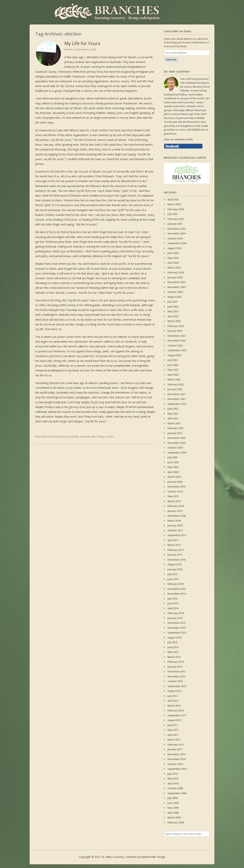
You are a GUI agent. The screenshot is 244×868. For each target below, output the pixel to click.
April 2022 (173, 375)
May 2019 (173, 496)
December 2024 (177, 229)
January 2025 (175, 224)
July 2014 (173, 599)
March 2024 (174, 268)
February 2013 (176, 662)
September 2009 (177, 793)
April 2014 (173, 608)
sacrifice (109, 437)
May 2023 (173, 311)
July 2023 (173, 302)
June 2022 (173, 365)
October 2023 (175, 292)
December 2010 (177, 754)
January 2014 (175, 618)
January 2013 (175, 667)
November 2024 (177, 233)
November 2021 (177, 399)
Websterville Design (153, 857)
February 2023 (176, 326)
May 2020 (173, 467)
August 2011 (175, 720)
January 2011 (175, 749)
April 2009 (173, 813)
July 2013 (173, 642)
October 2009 (175, 788)
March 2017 (174, 545)
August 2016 (175, 564)
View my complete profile (178, 139)
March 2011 (174, 740)
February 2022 (176, 384)
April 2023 (173, 316)
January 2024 (175, 277)
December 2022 (177, 336)
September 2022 (177, 350)
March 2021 (174, 423)
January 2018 (175, 525)
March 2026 (174, 204)
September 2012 (177, 686)
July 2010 (173, 774)
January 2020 (175, 482)
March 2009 (174, 817)
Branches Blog (57, 437)
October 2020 (175, 448)
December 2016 (177, 560)
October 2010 (175, 764)
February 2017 (176, 550)
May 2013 (173, 652)
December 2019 (177, 486)
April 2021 (173, 418)
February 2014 (176, 613)
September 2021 (177, 404)
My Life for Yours (82, 43)
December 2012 (177, 671)
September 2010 (177, 769)
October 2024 (175, 238)
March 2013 (174, 657)
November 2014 (177, 594)
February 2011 (176, 745)
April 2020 (173, 472)
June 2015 (173, 579)
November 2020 (177, 443)
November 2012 (177, 676)
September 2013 (177, 632)
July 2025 (173, 214)
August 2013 (175, 637)
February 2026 (176, 209)
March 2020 (174, 477)
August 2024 (175, 248)
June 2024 (173, 253)
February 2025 (176, 219)
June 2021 (173, 409)
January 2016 (175, 569)
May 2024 (173, 258)
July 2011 (173, 725)
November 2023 (177, 287)
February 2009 (176, 822)
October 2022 (175, 345)
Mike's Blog (98, 437)
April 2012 (173, 701)
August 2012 (175, 691)
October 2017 (175, 530)
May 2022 (173, 370)
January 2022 (175, 389)
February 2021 (176, 428)
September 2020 (177, 453)
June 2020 (173, 462)
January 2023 (175, 331)
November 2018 (177, 516)
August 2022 (175, 355)
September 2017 (177, 535)
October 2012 (175, 681)
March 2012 (174, 706)
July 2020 (173, 457)
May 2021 (173, 414)
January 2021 (175, 433)
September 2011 (177, 715)
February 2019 (176, 506)
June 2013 (173, 647)
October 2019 (175, 491)
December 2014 (177, 589)
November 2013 (177, 628)
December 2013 (177, 623)
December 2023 (177, 282)
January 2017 (175, 555)
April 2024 (173, 263)
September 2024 (177, 243)
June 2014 (173, 603)
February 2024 (176, 272)
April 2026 (173, 199)
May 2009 (173, 808)
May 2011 (173, 730)
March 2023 (174, 321)
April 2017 (173, 540)
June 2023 (173, 307)
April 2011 (173, 735)
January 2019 (175, 511)
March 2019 (174, 501)
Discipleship (72, 437)
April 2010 (173, 783)
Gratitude (85, 437)
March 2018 (174, 521)
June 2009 (173, 803)
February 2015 (176, 584)
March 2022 (174, 379)
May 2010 (173, 778)
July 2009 (173, 798)
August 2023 (175, 297)
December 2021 (177, 394)
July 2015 (173, 574)
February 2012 (176, 710)
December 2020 (177, 438)
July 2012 (173, 696)
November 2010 (177, 759)
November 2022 (177, 340)
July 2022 (173, 360)
